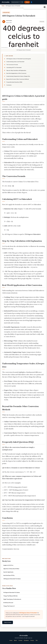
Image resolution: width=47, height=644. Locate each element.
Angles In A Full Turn (8, 565)
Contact (20, 640)
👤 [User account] (31, 2)
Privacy (32, 640)
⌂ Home (27, 2)
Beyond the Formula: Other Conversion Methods (18, 79)
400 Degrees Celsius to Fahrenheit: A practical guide (19, 59)
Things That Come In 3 (9, 606)
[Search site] (17, 2)
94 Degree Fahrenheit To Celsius (12, 592)
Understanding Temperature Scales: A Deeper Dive (18, 76)
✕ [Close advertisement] (45, 7)
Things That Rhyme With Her (11, 596)
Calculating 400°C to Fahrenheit (14, 68)
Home (11, 640)
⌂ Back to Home (8, 622)
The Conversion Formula (12, 65)
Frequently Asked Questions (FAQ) (14, 82)
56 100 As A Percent (8, 603)
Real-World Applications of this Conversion (16, 73)
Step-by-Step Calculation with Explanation (16, 70)
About (15, 640)
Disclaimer (26, 640)
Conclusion (9, 85)
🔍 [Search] (22, 2)
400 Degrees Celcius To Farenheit (28, 613)
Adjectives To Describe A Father (11, 569)
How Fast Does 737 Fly (9, 575)
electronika (6, 2)
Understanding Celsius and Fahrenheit (15, 62)
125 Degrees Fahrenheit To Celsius (12, 579)
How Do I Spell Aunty (8, 572)
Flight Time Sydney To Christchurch (12, 599)
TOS (37, 640)
